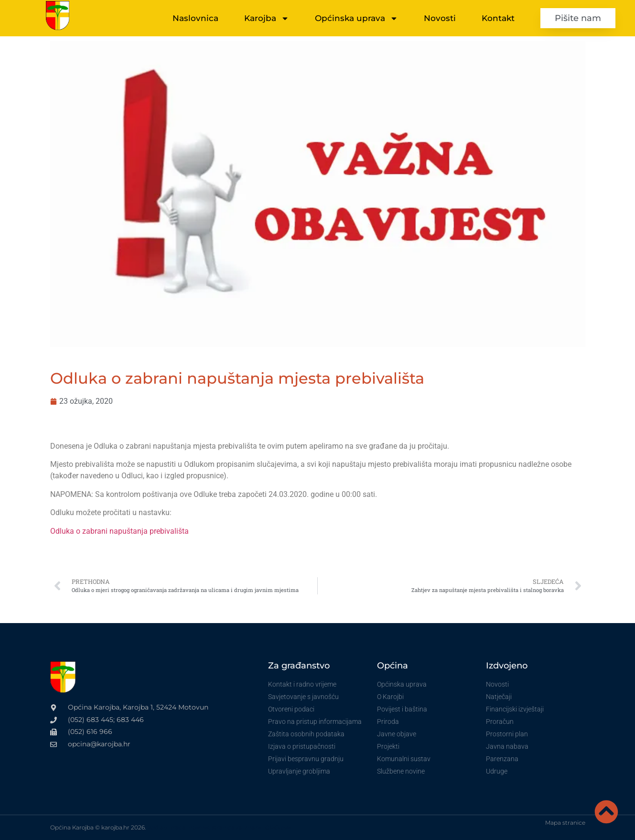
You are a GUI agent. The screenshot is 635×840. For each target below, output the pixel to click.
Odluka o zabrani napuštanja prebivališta (119, 531)
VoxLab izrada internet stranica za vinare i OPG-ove (219, 827)
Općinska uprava (356, 18)
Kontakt (498, 18)
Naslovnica (195, 18)
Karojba (267, 18)
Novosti (440, 18)
